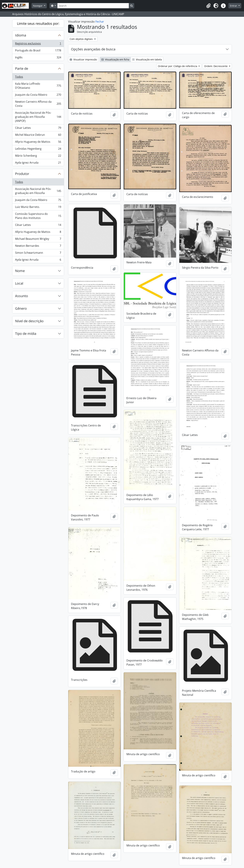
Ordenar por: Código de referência (178, 66)
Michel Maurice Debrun (38, 136)
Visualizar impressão (83, 59)
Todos (19, 77)
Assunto (22, 296)
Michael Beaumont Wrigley (38, 240)
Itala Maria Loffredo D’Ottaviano (38, 86)
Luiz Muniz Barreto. (38, 208)
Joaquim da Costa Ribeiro (38, 95)
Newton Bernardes (38, 246)
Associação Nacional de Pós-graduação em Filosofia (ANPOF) (38, 117)
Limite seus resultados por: (38, 24)
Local (19, 283)
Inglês (38, 58)
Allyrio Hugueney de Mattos (38, 142)
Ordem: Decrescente (216, 66)
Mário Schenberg (38, 156)
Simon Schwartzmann (38, 253)
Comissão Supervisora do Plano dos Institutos (38, 216)
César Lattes (38, 129)
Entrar (234, 6)
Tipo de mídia (26, 334)
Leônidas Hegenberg (38, 149)
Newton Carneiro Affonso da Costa (38, 104)
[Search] (93, 6)
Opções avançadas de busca (93, 49)
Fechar (100, 22)
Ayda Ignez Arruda (38, 163)
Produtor (22, 174)
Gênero (21, 308)
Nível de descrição (29, 321)
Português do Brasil (38, 51)
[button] (208, 6)
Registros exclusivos (38, 44)
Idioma (21, 35)
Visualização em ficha (115, 59)
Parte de (22, 68)
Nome (20, 271)
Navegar (38, 6)
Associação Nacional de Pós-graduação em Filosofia (38, 191)
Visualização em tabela (147, 59)
